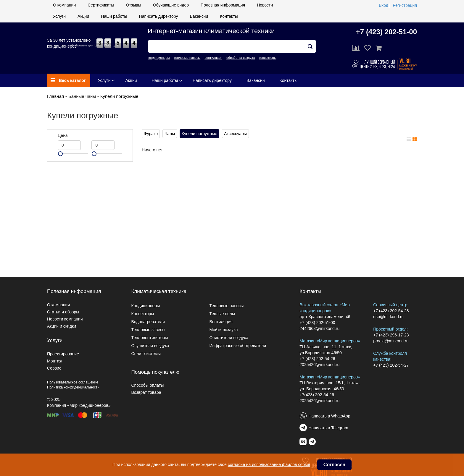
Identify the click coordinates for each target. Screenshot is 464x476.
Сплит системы (146, 354)
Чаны (170, 134)
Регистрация (405, 5)
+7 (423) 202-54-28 (391, 311)
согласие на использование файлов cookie (269, 464)
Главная (55, 96)
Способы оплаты (147, 385)
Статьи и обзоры (63, 312)
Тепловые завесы (148, 330)
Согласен (334, 465)
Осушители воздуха (150, 346)
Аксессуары (235, 134)
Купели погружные (119, 96)
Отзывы (134, 5)
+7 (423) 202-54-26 (317, 359)
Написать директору (159, 16)
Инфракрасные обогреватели (238, 346)
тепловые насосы (187, 58)
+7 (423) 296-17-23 (391, 335)
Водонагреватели (148, 322)
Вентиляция (221, 322)
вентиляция (213, 58)
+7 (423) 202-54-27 (391, 365)
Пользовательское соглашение (73, 382)
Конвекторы (142, 314)
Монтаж (55, 361)
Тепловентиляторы (149, 338)
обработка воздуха (241, 58)
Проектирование (63, 354)
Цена (63, 135)
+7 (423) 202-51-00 (386, 32)
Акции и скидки (62, 326)
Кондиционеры (145, 306)
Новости (265, 5)
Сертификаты (101, 5)
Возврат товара (146, 392)
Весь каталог (68, 80)
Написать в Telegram (328, 428)
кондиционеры (159, 58)
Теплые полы (222, 314)
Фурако (151, 134)
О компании (64, 5)
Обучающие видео (171, 5)
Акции (83, 16)
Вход (384, 5)
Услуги (59, 16)
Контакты (229, 16)
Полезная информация (223, 5)
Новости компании (65, 319)
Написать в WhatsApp (329, 416)
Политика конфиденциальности (73, 387)
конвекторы (268, 58)
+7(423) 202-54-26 (317, 395)
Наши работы (114, 16)
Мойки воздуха (223, 330)
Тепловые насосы (226, 306)
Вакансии (199, 16)
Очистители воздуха (229, 338)
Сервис (54, 368)
